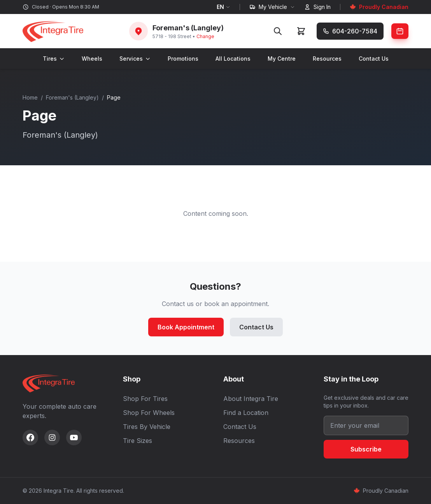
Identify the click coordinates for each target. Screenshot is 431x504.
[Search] (278, 31)
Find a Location (246, 413)
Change (205, 36)
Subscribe (366, 449)
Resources (327, 59)
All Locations (233, 59)
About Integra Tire (251, 399)
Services (135, 59)
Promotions (183, 59)
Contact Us (374, 59)
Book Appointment (186, 327)
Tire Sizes (138, 441)
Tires (54, 59)
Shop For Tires (145, 399)
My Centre (282, 59)
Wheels (92, 59)
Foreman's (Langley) (72, 97)
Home (30, 97)
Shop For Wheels (149, 413)
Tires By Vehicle (147, 427)
